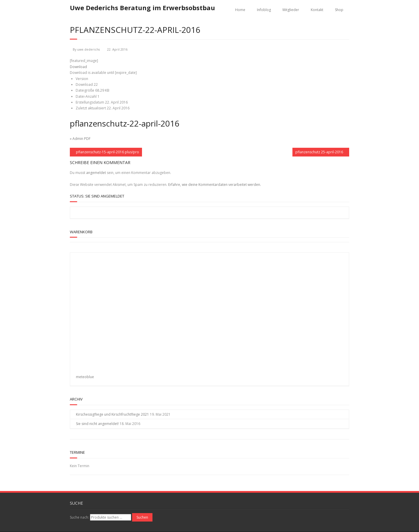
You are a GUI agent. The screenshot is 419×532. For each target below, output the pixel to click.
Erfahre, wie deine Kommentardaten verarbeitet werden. (215, 185)
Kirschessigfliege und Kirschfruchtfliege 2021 (112, 414)
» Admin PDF (80, 139)
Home (240, 10)
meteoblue (85, 377)
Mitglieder (291, 10)
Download (78, 67)
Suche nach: (79, 517)
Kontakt (317, 10)
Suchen (142, 517)
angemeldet (96, 173)
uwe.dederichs (88, 49)
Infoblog (264, 10)
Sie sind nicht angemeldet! (97, 424)
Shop (339, 10)
